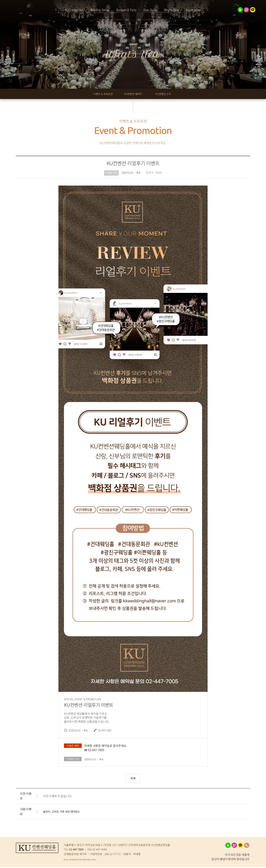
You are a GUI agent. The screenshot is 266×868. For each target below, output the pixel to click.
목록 (133, 779)
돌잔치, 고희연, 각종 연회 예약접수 (64, 812)
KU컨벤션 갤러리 (135, 94)
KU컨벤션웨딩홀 (21, 16)
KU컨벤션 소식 (167, 94)
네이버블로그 (240, 10)
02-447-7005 (76, 850)
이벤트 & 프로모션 (101, 94)
